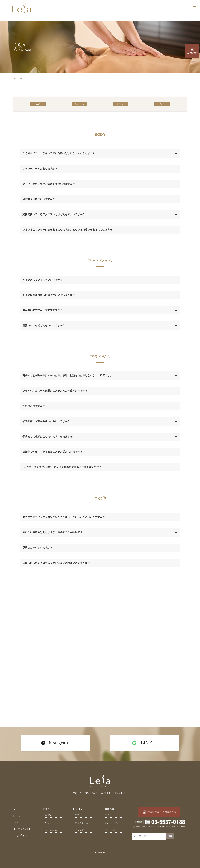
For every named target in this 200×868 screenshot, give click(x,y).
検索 (170, 836)
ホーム (15, 79)
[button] (38, 104)
